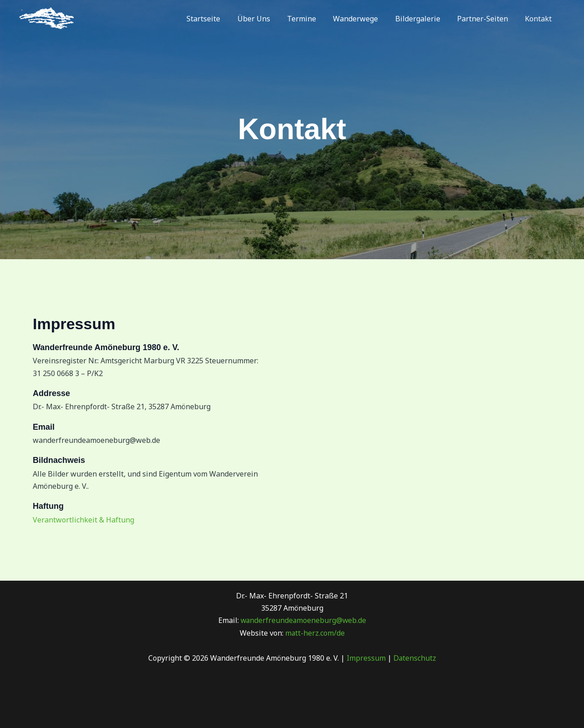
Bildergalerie (424, 19)
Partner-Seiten (486, 19)
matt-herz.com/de (314, 633)
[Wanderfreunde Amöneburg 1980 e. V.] (46, 18)
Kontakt (540, 19)
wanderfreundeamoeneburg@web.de (303, 620)
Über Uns (267, 19)
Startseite (219, 19)
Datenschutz (415, 658)
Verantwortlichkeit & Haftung (83, 520)
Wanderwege (364, 19)
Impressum (366, 658)
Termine (312, 19)
